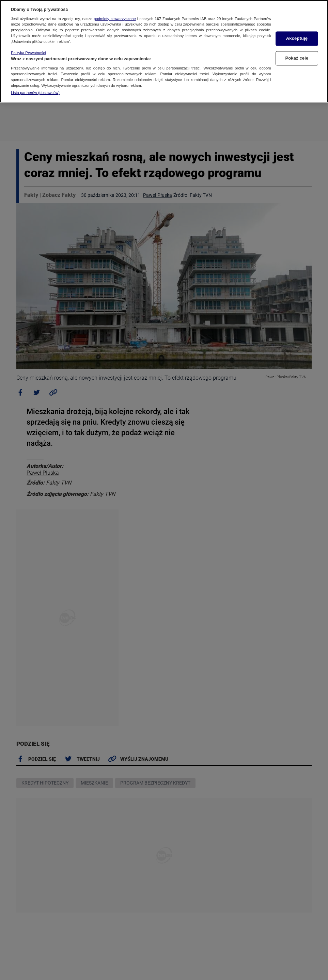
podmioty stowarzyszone (115, 19)
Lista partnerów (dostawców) (35, 93)
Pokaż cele (297, 58)
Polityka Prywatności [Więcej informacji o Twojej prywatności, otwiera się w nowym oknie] (28, 53)
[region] (164, 51)
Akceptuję (297, 39)
